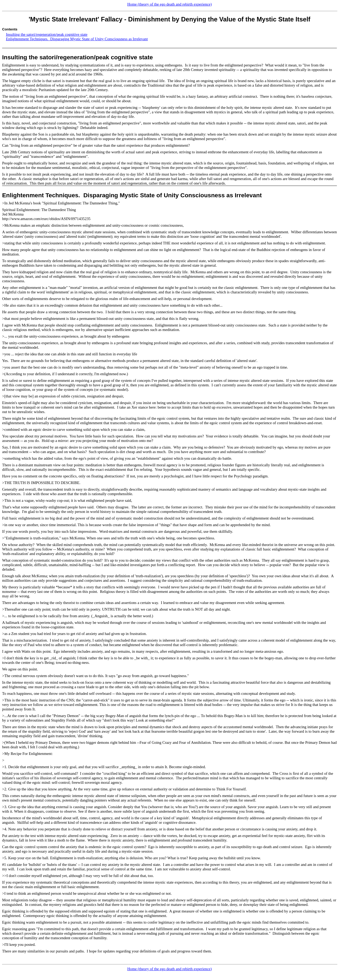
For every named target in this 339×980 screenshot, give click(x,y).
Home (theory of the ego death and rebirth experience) (169, 4)
